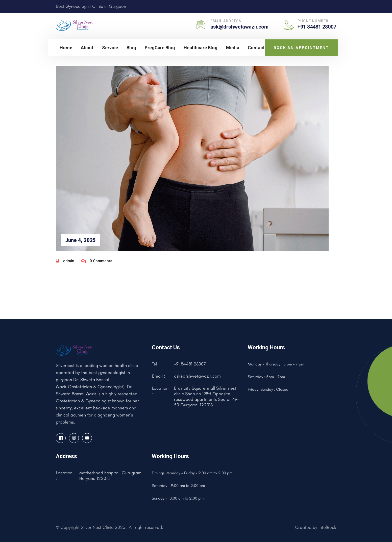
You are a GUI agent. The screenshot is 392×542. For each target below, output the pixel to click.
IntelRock (327, 527)
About (87, 48)
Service (110, 48)
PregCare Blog (160, 48)
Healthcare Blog (201, 48)
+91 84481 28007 (317, 27)
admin (65, 261)
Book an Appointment (301, 48)
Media (233, 48)
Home (66, 48)
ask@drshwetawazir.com (239, 27)
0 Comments (97, 261)
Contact (256, 48)
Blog (131, 48)
